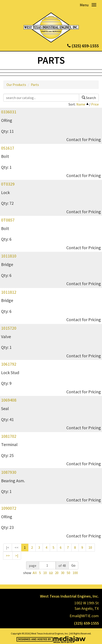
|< (8, 547)
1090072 (9, 508)
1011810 (9, 256)
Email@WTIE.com (84, 616)
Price (95, 104)
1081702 (9, 436)
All (35, 573)
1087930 (9, 472)
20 (57, 573)
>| (17, 555)
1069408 (9, 400)
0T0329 (8, 184)
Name (81, 104)
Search (89, 98)
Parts (35, 85)
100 (75, 573)
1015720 (9, 328)
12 (51, 573)
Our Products (16, 85)
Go (73, 565)
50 (69, 573)
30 (63, 573)
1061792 (9, 364)
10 (90, 547)
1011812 (9, 292)
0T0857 (8, 220)
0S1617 (8, 148)
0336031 (9, 112)
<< (17, 547)
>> (8, 555)
